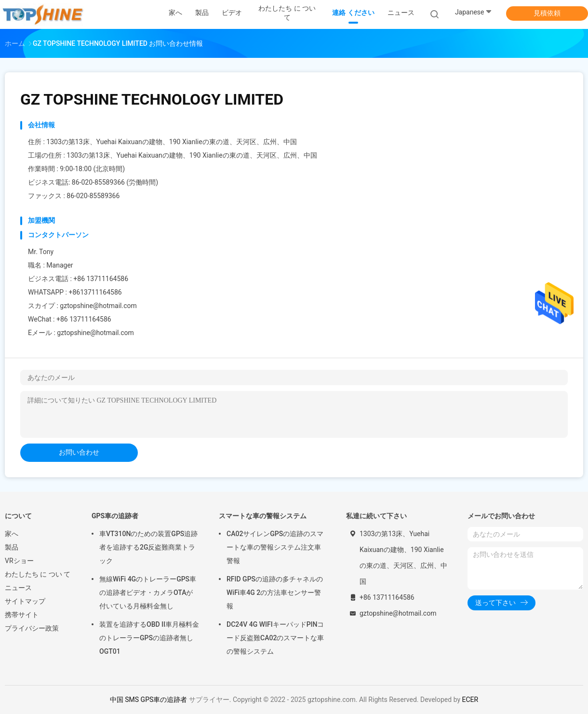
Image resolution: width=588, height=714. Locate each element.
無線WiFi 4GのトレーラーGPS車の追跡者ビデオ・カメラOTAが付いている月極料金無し (148, 593)
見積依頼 (547, 13)
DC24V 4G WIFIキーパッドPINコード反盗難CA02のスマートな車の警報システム (275, 638)
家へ (12, 534)
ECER (470, 700)
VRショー (19, 561)
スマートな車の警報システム (263, 516)
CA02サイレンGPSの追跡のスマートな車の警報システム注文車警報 (275, 547)
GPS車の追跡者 (115, 516)
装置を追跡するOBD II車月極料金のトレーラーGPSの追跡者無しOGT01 (149, 638)
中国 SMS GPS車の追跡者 (148, 700)
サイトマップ (25, 601)
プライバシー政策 (32, 628)
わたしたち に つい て (38, 574)
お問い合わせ (79, 452)
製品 (12, 547)
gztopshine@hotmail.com (95, 333)
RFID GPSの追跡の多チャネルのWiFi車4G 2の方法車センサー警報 (275, 593)
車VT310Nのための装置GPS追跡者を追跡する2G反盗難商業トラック (148, 547)
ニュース (18, 588)
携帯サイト (22, 615)
